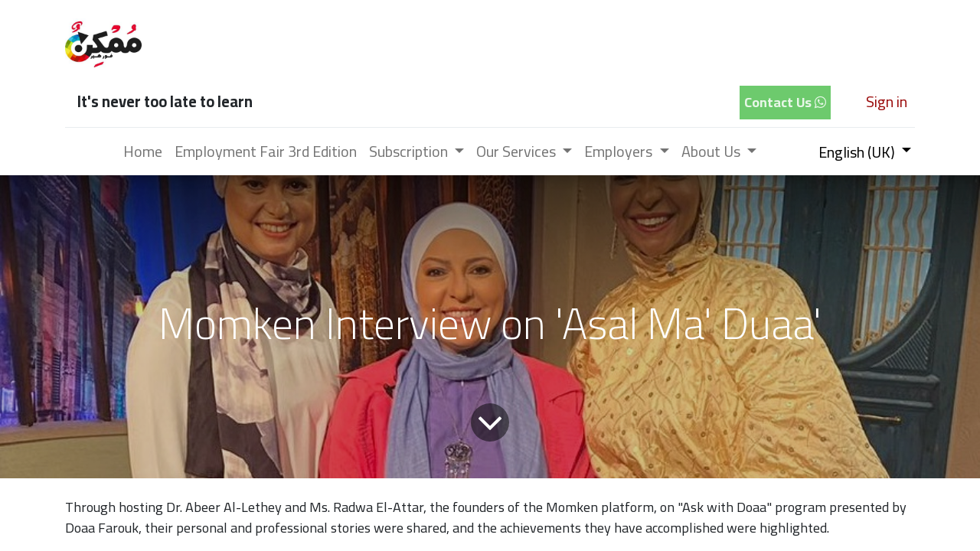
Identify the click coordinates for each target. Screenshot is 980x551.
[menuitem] (143, 152)
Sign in (887, 101)
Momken (572, 507)
